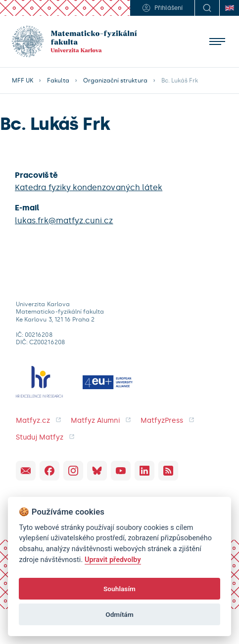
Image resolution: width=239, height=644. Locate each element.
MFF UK (23, 80)
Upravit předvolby (113, 560)
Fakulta (58, 80)
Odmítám (119, 614)
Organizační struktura (115, 80)
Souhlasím (119, 589)
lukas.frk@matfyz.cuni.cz (64, 221)
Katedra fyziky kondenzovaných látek (89, 187)
